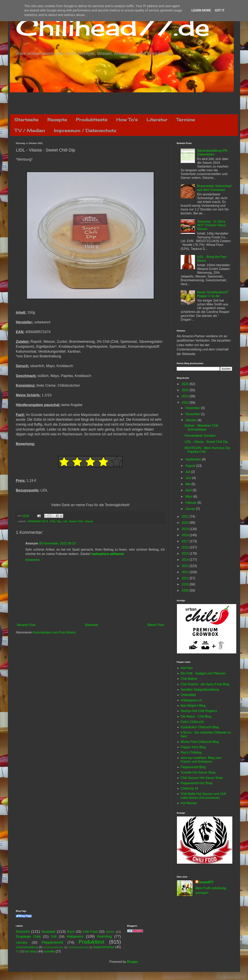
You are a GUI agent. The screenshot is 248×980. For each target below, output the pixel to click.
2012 (186, 572)
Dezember (193, 408)
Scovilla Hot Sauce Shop (198, 772)
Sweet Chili (76, 521)
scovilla (49, 951)
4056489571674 (38, 521)
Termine (186, 120)
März (189, 497)
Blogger (132, 962)
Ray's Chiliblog (191, 752)
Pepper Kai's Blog (193, 747)
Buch (71, 932)
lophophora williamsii (108, 554)
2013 (186, 566)
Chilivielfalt (188, 695)
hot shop (31, 951)
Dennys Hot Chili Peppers (199, 711)
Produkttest (91, 942)
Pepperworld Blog (193, 767)
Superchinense (104, 947)
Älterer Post (155, 625)
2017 (186, 541)
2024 (186, 390)
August (191, 466)
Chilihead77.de (113, 27)
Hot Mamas (189, 803)
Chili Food (90, 932)
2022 (186, 403)
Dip (59, 521)
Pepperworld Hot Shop (197, 783)
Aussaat (48, 931)
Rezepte (57, 120)
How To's (127, 120)
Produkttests (92, 120)
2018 (186, 535)
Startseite (26, 120)
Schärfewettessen (53, 947)
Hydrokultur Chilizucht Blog (200, 727)
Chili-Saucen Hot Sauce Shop (202, 778)
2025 (186, 384)
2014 (186, 560)
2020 (186, 523)
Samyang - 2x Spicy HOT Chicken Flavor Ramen (211, 225)
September (194, 459)
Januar (191, 509)
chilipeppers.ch (191, 700)
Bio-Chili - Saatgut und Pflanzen (203, 673)
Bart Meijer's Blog (193, 706)
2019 (186, 529)
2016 (186, 547)
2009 (186, 590)
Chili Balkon (189, 679)
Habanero (75, 936)
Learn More (201, 10)
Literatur (157, 120)
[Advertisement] (124, 103)
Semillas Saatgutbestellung (200, 690)
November (193, 414)
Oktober (191, 420)
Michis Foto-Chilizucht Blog (200, 742)
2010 (186, 584)
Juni (189, 478)
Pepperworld (52, 942)
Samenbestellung (27, 947)
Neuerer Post (26, 625)
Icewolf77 (206, 882)
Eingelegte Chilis (28, 937)
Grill (54, 937)
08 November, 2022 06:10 (57, 543)
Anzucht (23, 931)
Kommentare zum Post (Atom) (54, 632)
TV (18, 952)
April (189, 490)
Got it (220, 10)
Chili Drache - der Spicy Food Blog (205, 684)
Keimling (105, 936)
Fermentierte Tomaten (200, 436)
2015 (186, 553)
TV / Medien (30, 130)
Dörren (110, 932)
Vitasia (89, 521)
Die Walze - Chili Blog (196, 716)
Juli (188, 472)
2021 (186, 517)
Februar (191, 503)
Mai (188, 484)
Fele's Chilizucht (192, 722)
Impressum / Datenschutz (85, 130)
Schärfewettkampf (78, 947)
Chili (52, 521)
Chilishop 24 (189, 788)
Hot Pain (187, 668)
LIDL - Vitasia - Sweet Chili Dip (206, 442)
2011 (186, 578)
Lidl (65, 521)
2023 (186, 396)
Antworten (32, 560)
